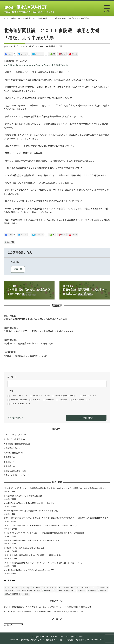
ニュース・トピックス (12, 435)
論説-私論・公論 (56, 46)
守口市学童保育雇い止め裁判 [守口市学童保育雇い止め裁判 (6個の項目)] (29, 591)
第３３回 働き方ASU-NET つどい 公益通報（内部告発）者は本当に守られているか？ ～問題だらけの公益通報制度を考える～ (57, 518)
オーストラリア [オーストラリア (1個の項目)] (51, 588)
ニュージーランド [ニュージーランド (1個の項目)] (67, 588)
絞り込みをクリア (16, 418)
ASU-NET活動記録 (12, 453)
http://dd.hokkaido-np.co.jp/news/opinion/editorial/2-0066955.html (36, 65)
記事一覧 (18, 269)
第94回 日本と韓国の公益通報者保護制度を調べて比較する (29, 503)
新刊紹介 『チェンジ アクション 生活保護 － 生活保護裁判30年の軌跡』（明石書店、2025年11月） (44, 533)
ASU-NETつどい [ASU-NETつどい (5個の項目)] (13, 588)
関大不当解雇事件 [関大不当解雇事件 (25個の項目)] (13, 594)
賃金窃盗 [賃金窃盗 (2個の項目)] (93, 591)
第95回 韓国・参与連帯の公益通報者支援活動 (23, 496)
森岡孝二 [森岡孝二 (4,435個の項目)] (49, 591)
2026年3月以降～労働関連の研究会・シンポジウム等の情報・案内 (31, 511)
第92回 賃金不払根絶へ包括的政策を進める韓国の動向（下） (29, 570)
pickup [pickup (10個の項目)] (27, 588)
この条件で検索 (86, 418)
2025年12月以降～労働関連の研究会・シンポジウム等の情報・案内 (32, 541)
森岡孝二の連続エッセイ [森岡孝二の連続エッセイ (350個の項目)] (66, 591)
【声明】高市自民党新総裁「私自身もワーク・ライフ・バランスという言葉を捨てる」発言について (43, 563)
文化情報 (8, 466)
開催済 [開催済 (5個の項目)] (104, 591)
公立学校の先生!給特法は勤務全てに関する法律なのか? (27, 612)
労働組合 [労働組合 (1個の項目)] (10, 591)
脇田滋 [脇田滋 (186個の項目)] (82, 591)
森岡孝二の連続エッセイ (14, 475)
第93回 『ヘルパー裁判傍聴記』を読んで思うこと (24, 548)
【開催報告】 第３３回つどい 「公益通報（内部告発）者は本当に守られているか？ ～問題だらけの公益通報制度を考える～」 (56, 488)
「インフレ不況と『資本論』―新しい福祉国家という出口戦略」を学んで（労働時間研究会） (40, 526)
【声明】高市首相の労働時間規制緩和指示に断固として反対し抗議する (33, 555)
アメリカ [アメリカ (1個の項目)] (37, 588)
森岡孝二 (10, 242)
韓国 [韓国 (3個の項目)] (27, 594)
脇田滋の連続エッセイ (13, 471)
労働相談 (8, 457)
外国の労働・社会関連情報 (15, 444)
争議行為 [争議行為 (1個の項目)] (104, 588)
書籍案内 (8, 462)
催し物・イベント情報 (12, 439)
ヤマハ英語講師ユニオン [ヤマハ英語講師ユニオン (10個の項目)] (87, 588)
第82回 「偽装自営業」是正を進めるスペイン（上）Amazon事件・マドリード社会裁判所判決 (41, 607)
